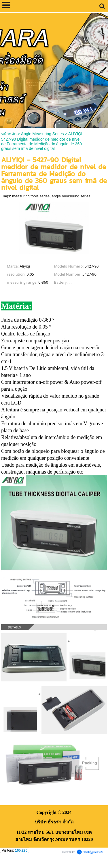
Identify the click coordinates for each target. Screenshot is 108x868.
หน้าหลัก (9, 134)
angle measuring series (71, 196)
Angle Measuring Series (42, 134)
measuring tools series (31, 196)
